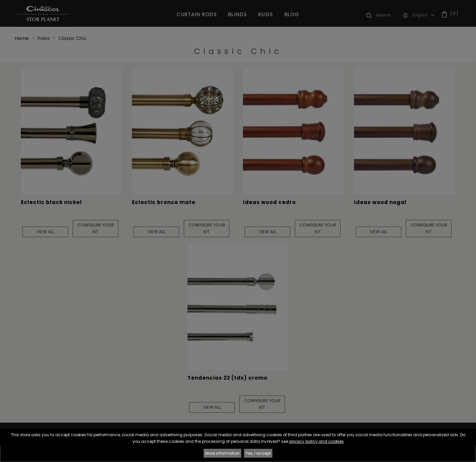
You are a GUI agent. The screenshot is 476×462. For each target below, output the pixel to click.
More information (222, 453)
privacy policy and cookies (317, 441)
